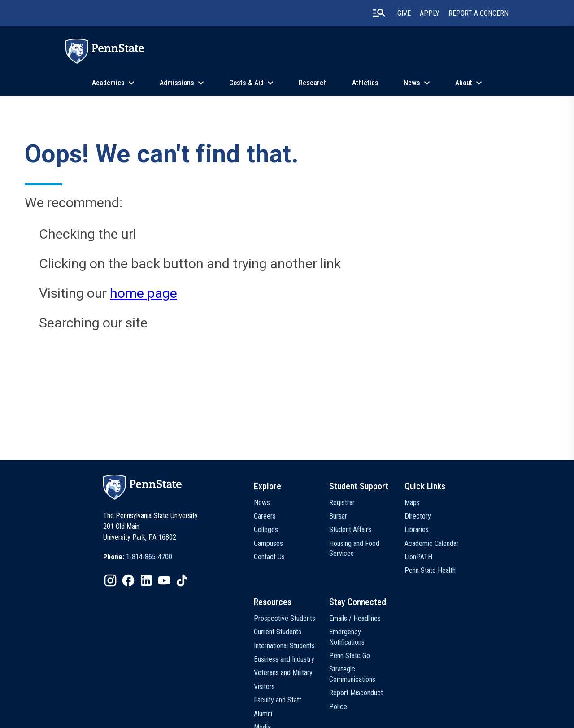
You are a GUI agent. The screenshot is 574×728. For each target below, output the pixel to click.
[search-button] (379, 13)
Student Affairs (350, 530)
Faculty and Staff (278, 700)
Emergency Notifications (347, 637)
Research (313, 83)
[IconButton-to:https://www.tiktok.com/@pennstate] (182, 580)
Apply (430, 13)
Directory (418, 516)
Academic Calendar (432, 543)
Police (338, 707)
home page (143, 293)
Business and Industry (284, 659)
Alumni (263, 714)
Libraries (417, 530)
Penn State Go (350, 656)
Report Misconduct (356, 693)
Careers (265, 516)
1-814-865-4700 (149, 557)
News (412, 83)
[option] (138, 557)
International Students (284, 646)
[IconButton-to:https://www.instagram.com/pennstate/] (110, 580)
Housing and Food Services (354, 548)
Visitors (264, 687)
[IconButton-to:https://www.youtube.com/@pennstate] (164, 580)
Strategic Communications (352, 674)
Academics (108, 83)
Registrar (342, 503)
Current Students (278, 632)
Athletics (365, 83)
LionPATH (418, 557)
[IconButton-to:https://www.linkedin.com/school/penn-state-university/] (146, 580)
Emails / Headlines (355, 618)
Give (404, 13)
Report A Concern (478, 13)
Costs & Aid (246, 83)
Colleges (266, 530)
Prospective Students (285, 618)
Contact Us (269, 557)
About (464, 83)
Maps (412, 503)
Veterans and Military (283, 673)
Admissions (177, 83)
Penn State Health (430, 570)
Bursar (338, 516)
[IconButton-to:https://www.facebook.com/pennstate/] (128, 580)
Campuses (268, 543)
